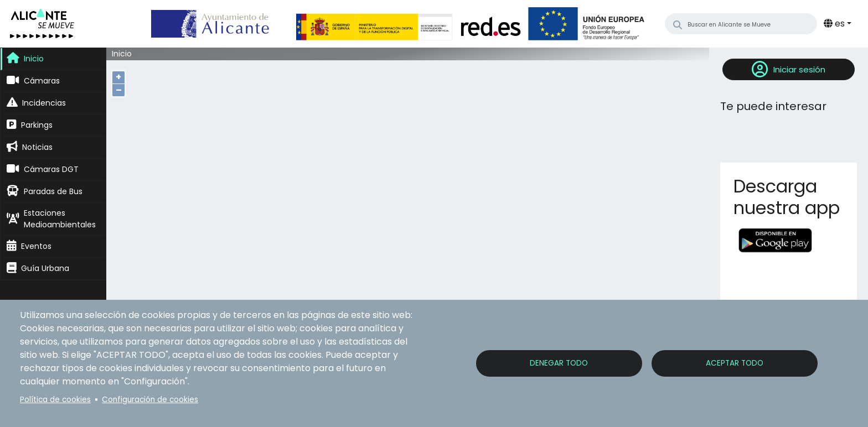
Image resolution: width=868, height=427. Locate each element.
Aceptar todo (735, 363)
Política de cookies (55, 400)
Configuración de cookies (150, 400)
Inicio (122, 54)
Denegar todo (559, 363)
